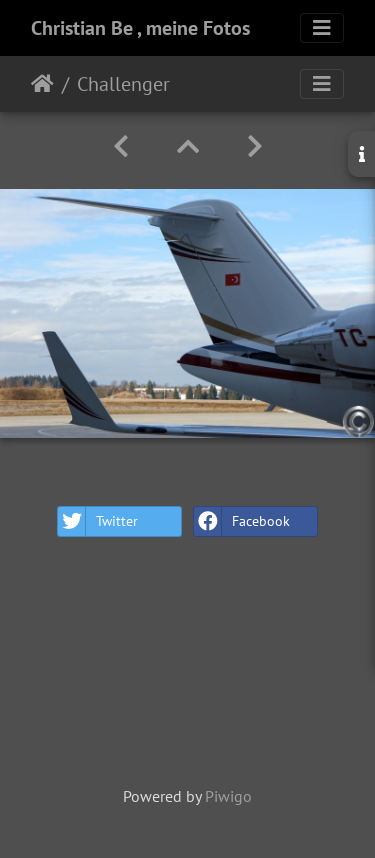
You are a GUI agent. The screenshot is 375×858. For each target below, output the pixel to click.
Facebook (242, 521)
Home (42, 84)
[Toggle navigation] (322, 28)
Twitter (98, 521)
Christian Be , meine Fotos (140, 28)
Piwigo (228, 796)
